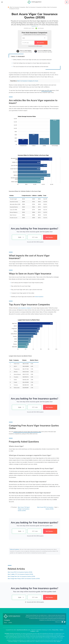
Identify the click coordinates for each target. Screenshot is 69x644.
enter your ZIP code (47, 90)
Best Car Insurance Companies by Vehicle (36, 7)
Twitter (65, 622)
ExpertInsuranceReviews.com (23, 630)
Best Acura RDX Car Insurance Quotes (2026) (20, 572)
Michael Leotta (47, 51)
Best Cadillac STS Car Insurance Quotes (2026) (20, 574)
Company (7, 620)
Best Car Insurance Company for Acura (28, 81)
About (5, 623)
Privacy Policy (55, 630)
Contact (10, 623)
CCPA (37, 631)
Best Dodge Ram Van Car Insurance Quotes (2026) (21, 576)
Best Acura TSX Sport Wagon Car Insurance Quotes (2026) (24, 509)
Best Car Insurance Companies (18, 7)
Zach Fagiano (28, 51)
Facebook (62, 622)
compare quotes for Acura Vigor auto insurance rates (27, 432)
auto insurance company (25, 308)
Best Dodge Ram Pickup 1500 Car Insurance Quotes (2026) (24, 579)
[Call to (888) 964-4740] (67, 2)
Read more (34, 26)
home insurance (39, 297)
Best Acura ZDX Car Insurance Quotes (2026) (45, 508)
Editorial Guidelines (15, 549)
